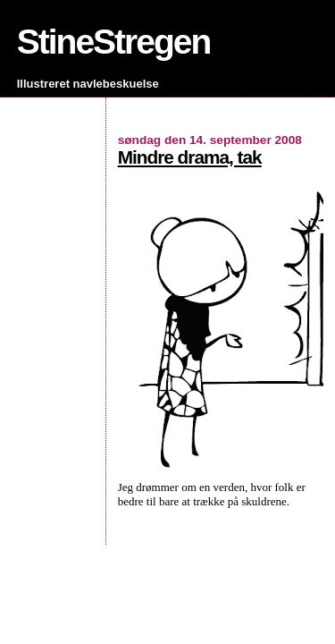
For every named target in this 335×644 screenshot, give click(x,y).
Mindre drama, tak (190, 157)
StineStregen (114, 42)
